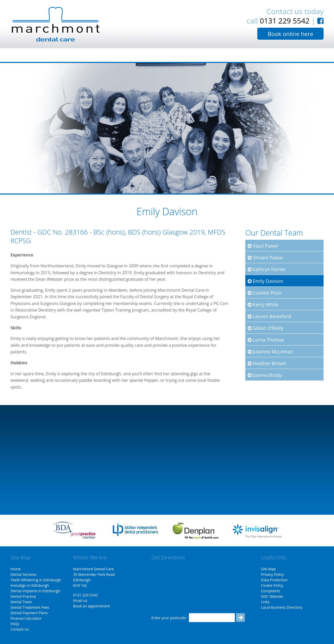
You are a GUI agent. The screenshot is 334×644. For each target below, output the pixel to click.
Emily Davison (265, 281)
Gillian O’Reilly (266, 328)
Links (265, 602)
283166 (76, 232)
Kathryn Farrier (267, 269)
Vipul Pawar (263, 246)
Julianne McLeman (270, 352)
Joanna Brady (265, 375)
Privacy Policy (272, 574)
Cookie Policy (272, 585)
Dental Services (23, 574)
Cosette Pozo (264, 293)
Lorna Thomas (266, 340)
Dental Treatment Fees (30, 607)
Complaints (271, 591)
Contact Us (20, 629)
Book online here (291, 34)
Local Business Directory (282, 607)
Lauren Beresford (269, 316)
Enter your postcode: (169, 618)
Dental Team (21, 602)
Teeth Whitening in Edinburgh (36, 580)
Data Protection (274, 580)
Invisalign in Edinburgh (30, 585)
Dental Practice (23, 596)
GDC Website (272, 596)
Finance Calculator (26, 618)
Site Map (268, 569)
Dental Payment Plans (29, 613)
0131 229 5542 (285, 21)
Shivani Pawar (266, 257)
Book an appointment (92, 606)
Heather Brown (267, 363)
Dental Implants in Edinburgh (35, 591)
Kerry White (263, 305)
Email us (80, 601)
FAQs (15, 624)
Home (16, 569)
